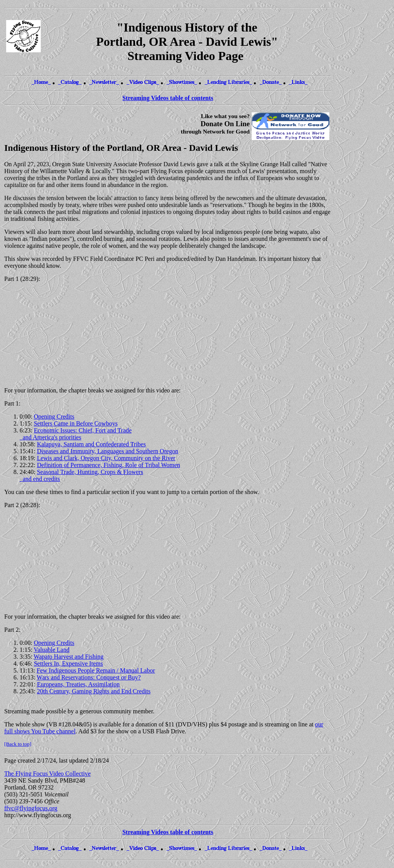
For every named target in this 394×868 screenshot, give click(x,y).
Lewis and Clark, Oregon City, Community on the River (106, 458)
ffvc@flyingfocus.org (31, 808)
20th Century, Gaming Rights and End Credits (94, 691)
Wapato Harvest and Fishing (69, 657)
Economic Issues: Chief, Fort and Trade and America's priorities (76, 434)
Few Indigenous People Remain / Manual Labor (96, 670)
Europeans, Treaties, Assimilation (78, 684)
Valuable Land (52, 650)
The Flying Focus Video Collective (48, 774)
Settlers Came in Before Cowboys (76, 423)
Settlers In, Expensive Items (68, 664)
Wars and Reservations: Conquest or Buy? (89, 677)
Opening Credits (54, 416)
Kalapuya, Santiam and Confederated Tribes (91, 444)
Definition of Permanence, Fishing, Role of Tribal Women (109, 465)
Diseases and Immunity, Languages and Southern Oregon (108, 451)
